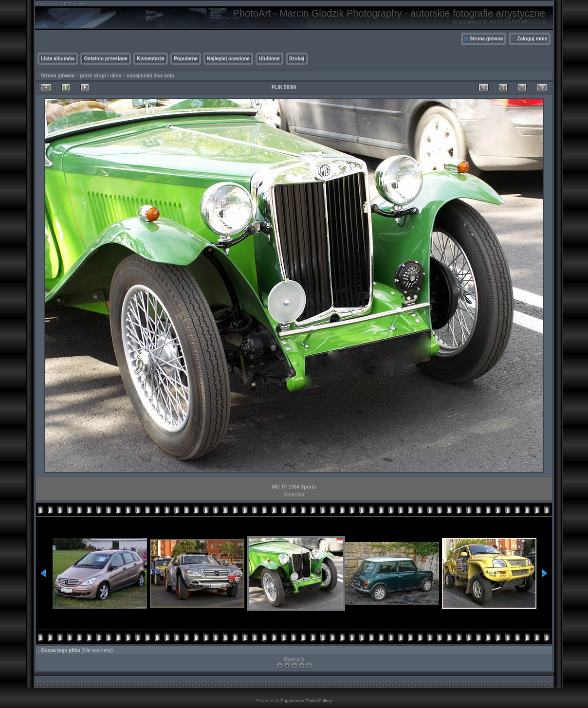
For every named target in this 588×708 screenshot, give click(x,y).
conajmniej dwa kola (150, 76)
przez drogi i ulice (100, 76)
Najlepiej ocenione (228, 59)
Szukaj (297, 59)
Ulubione (269, 59)
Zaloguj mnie (532, 39)
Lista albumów (58, 59)
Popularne (186, 59)
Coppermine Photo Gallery (306, 701)
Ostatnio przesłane (105, 59)
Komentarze (151, 59)
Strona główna (486, 39)
